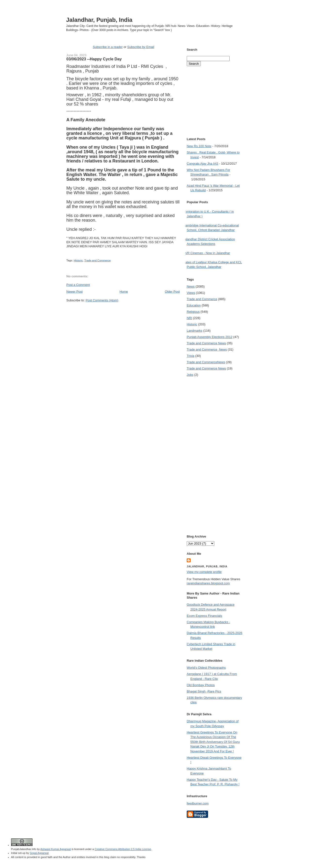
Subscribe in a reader (108, 47)
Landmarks (194, 331)
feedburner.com (198, 803)
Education (194, 305)
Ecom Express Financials (204, 616)
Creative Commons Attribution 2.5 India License (123, 849)
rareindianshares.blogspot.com (208, 583)
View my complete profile (204, 572)
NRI (189, 318)
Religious (193, 312)
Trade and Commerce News (206, 343)
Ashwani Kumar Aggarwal (56, 849)
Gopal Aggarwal (39, 853)
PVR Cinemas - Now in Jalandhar (207, 253)
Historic (78, 260)
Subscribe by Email (141, 47)
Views (191, 293)
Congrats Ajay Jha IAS (202, 164)
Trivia (190, 356)
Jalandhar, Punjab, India (99, 20)
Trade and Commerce (97, 260)
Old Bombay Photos (201, 685)
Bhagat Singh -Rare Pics (204, 691)
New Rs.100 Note (199, 146)
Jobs (190, 375)
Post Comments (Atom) (102, 300)
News (191, 286)
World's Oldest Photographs (206, 668)
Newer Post (74, 292)
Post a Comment (78, 285)
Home (124, 292)
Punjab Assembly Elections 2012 (210, 337)
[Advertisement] (123, 312)
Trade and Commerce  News (207, 350)
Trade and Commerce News (206, 362)
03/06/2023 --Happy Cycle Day (94, 59)
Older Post (172, 292)
